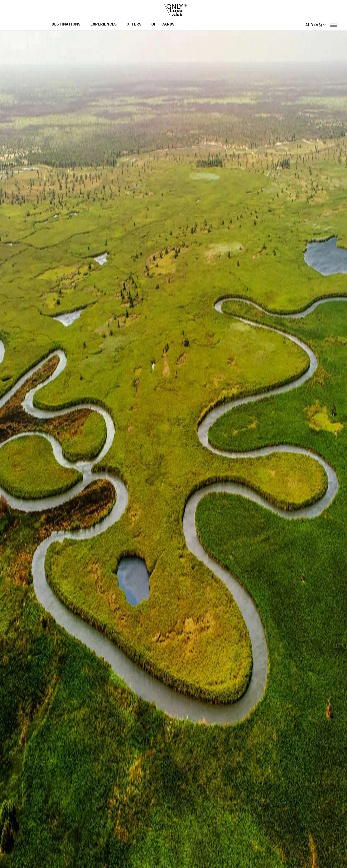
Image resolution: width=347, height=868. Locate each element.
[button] (316, 20)
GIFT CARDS (221, 20)
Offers (194, 20)
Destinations (129, 20)
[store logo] (174, 8)
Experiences (165, 20)
